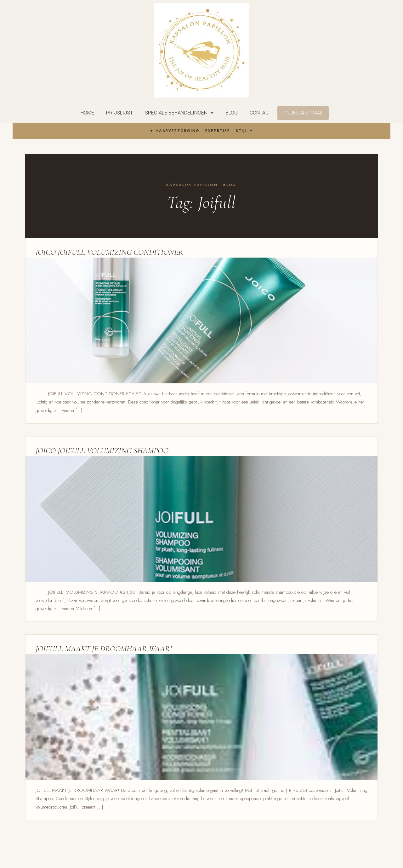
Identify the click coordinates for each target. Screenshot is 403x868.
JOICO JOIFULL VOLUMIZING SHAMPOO (102, 451)
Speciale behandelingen (179, 113)
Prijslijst (119, 113)
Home (87, 113)
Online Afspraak (303, 113)
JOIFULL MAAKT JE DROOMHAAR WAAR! (104, 649)
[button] (179, 113)
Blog (232, 113)
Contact (261, 113)
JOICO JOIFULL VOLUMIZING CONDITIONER (109, 252)
